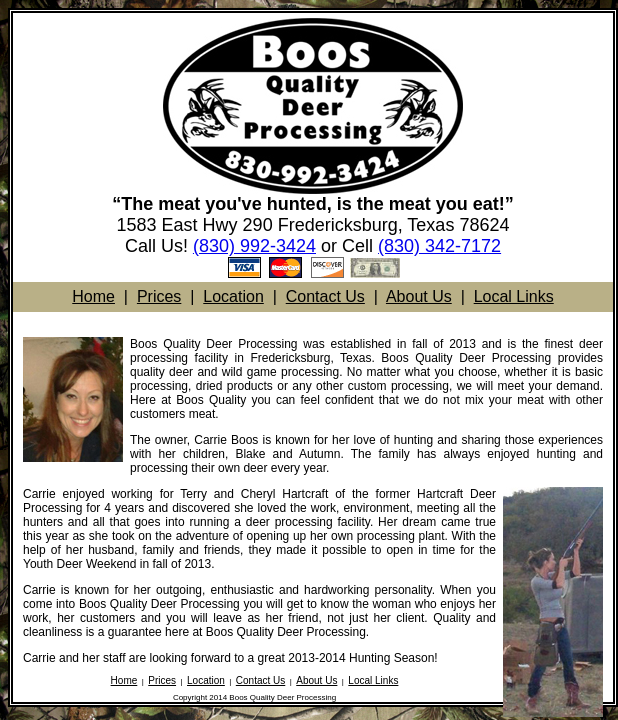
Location (233, 296)
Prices (159, 296)
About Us (419, 296)
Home (93, 296)
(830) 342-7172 (439, 246)
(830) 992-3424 (254, 246)
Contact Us (325, 296)
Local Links (514, 296)
